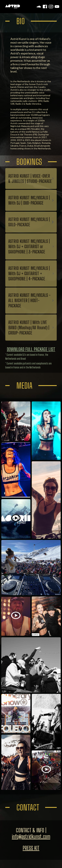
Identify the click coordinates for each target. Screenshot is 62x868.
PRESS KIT (31, 848)
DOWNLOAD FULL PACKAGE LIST (31, 349)
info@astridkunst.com (31, 837)
